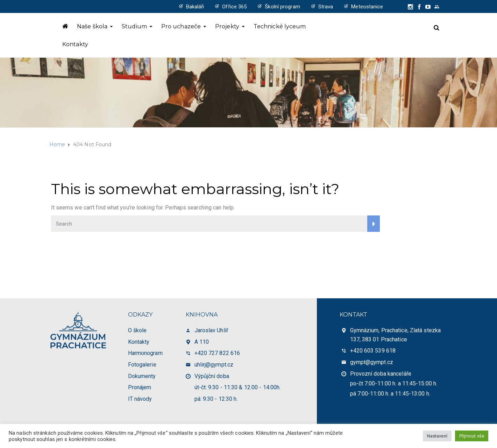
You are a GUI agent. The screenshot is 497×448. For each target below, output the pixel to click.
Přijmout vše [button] (472, 436)
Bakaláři (195, 7)
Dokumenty (142, 376)
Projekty (227, 26)
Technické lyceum (280, 26)
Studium (134, 26)
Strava (326, 7)
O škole (137, 330)
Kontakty (75, 44)
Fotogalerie (142, 365)
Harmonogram (145, 353)
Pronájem (140, 387)
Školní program (282, 7)
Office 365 (234, 7)
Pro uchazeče (181, 26)
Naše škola (92, 26)
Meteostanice (367, 7)
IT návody (140, 399)
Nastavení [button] (437, 436)
